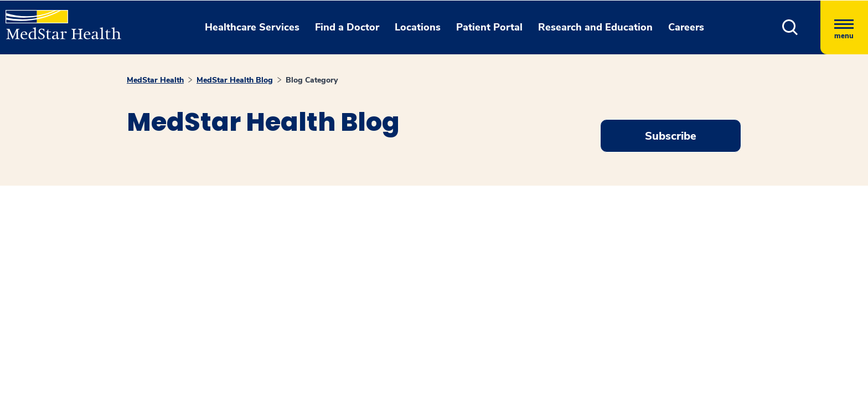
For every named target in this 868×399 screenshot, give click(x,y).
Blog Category (312, 80)
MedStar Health (155, 80)
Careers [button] (686, 27)
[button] (790, 27)
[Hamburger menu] (844, 27)
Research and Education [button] (595, 27)
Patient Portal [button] (489, 27)
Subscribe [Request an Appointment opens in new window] (671, 136)
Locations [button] (418, 27)
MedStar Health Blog (235, 80)
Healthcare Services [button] (252, 27)
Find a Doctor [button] (347, 27)
